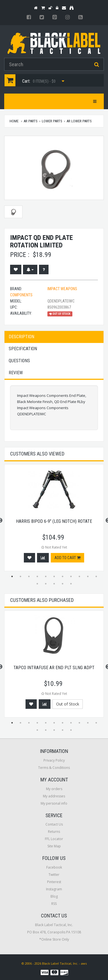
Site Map (54, 846)
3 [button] (29, 576)
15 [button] (63, 584)
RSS (54, 904)
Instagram (54, 889)
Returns (54, 832)
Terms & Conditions (54, 768)
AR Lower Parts (79, 121)
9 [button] (79, 576)
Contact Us (54, 824)
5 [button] (46, 576)
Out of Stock (68, 704)
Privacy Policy (54, 760)
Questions (19, 361)
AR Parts (31, 121)
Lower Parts (52, 121)
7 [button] (63, 576)
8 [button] (71, 576)
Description (21, 337)
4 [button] (37, 576)
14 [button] (54, 584)
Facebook (54, 867)
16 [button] (71, 584)
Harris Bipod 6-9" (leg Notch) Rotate (54, 521)
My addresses (54, 796)
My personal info (54, 803)
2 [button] (20, 576)
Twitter (54, 875)
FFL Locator (54, 839)
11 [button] (96, 576)
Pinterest (54, 882)
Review (16, 373)
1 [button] (12, 576)
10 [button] (88, 576)
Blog (54, 896)
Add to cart (67, 558)
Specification (23, 349)
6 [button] (54, 576)
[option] (54, 520)
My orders (54, 789)
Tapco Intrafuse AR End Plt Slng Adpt (54, 668)
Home (14, 121)
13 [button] (46, 584)
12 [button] (37, 584)
